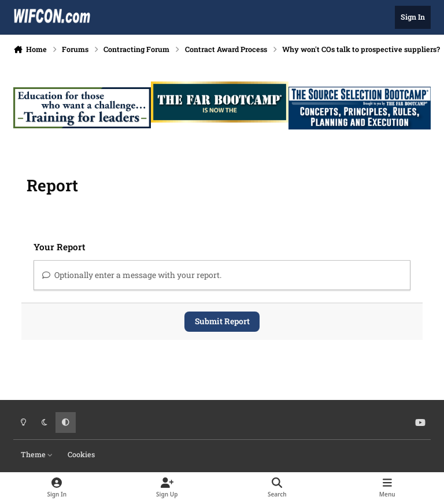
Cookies (81, 454)
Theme (37, 454)
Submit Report (222, 321)
